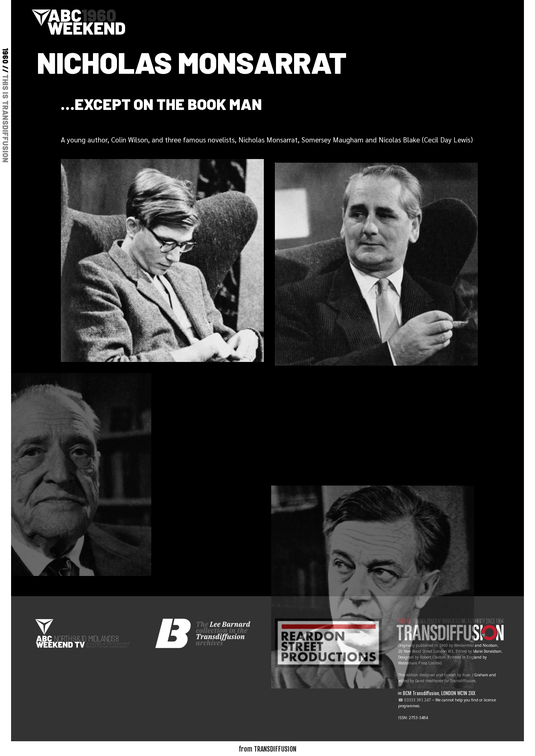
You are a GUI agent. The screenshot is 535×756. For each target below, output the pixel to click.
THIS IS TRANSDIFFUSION (6, 118)
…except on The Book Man (161, 104)
